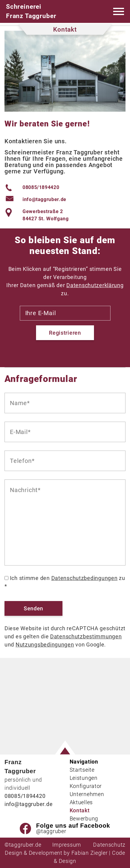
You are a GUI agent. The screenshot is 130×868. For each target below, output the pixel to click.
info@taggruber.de (44, 199)
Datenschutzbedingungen (85, 578)
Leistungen (84, 778)
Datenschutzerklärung (95, 285)
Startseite (82, 770)
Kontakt (80, 810)
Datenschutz (109, 845)
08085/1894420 (41, 187)
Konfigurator (86, 786)
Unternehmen (87, 794)
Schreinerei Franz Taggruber (31, 11)
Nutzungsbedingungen (45, 645)
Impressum (67, 845)
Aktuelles (81, 802)
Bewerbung (84, 818)
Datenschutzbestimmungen (86, 636)
